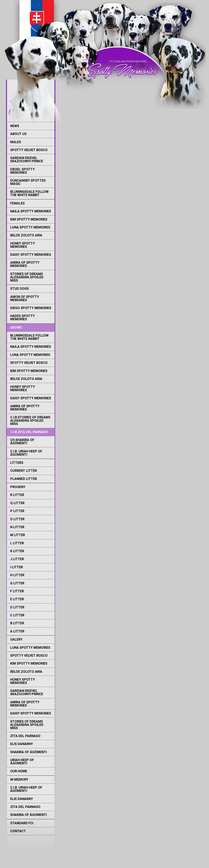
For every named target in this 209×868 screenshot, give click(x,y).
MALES (16, 142)
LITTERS (17, 463)
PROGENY (18, 487)
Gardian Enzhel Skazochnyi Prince (27, 160)
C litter (17, 615)
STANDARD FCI (22, 823)
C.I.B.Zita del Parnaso (29, 432)
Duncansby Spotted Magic (28, 182)
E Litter (17, 599)
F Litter (17, 591)
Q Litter (17, 503)
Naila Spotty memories (31, 211)
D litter (17, 607)
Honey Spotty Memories (23, 245)
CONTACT (18, 831)
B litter (17, 623)
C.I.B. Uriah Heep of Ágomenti (26, 453)
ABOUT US (18, 134)
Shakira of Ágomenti (28, 815)
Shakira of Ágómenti (28, 752)
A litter (17, 631)
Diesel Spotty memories (22, 171)
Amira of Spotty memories (25, 264)
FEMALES (17, 203)
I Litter (17, 567)
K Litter (17, 551)
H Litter (17, 575)
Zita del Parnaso (25, 736)
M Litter (18, 535)
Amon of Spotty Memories (25, 298)
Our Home (19, 771)
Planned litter (24, 479)
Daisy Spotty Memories (31, 255)
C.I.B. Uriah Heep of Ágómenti (26, 789)
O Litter (17, 519)
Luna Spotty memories (30, 227)
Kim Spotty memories (29, 219)
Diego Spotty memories (31, 308)
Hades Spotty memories (22, 318)
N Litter (17, 527)
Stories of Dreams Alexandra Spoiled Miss (27, 277)
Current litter (24, 471)
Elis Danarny (22, 744)
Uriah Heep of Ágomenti (22, 762)
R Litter (17, 495)
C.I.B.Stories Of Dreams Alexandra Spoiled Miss (30, 421)
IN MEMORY (19, 780)
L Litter (17, 543)
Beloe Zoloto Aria (26, 235)
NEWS (15, 126)
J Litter (17, 559)
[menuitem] (31, 126)
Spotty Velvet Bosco (29, 150)
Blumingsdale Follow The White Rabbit (29, 193)
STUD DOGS (19, 289)
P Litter (17, 511)
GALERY (16, 639)
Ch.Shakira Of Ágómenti (22, 442)
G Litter (17, 583)
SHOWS (16, 328)
